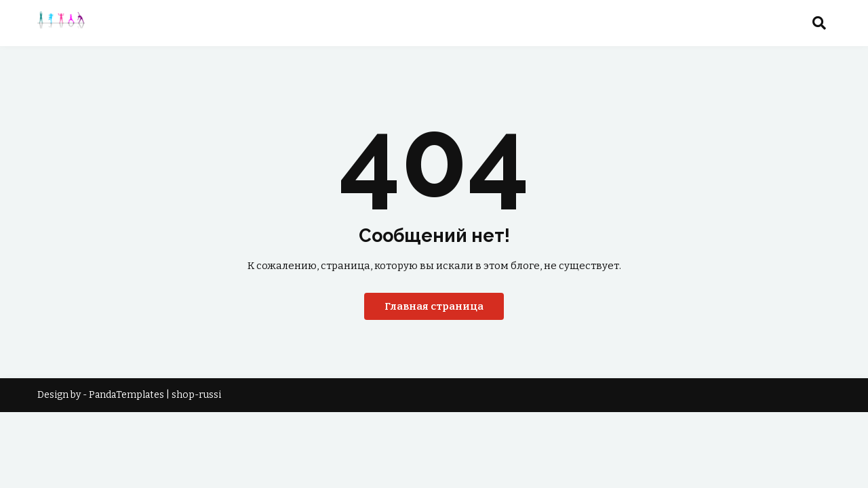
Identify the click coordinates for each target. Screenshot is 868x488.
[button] (819, 23)
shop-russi (196, 395)
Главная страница (434, 306)
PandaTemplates (126, 395)
